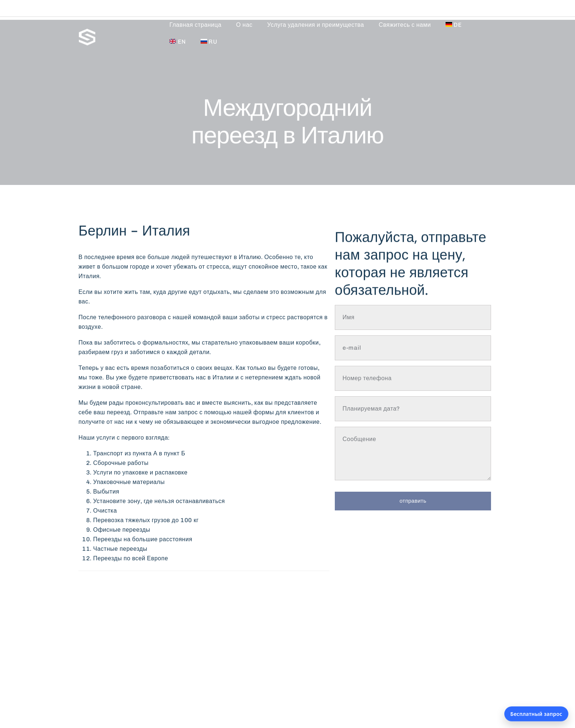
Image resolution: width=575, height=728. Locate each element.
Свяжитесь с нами (405, 25)
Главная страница (195, 25)
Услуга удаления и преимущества (316, 25)
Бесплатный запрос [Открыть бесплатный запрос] (536, 714)
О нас (244, 25)
